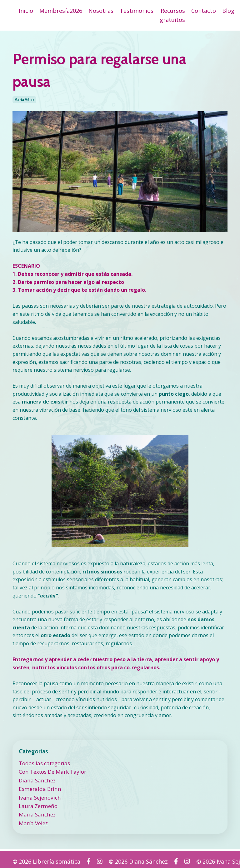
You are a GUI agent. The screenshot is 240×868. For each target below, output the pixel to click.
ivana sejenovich (38, 795)
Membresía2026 (61, 11)
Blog (228, 11)
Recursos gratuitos (172, 15)
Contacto (204, 11)
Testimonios (137, 11)
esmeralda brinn (38, 787)
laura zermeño (37, 803)
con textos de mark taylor (51, 771)
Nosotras (101, 11)
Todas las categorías (43, 763)
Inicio (26, 11)
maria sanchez (36, 811)
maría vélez (24, 100)
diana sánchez (36, 779)
